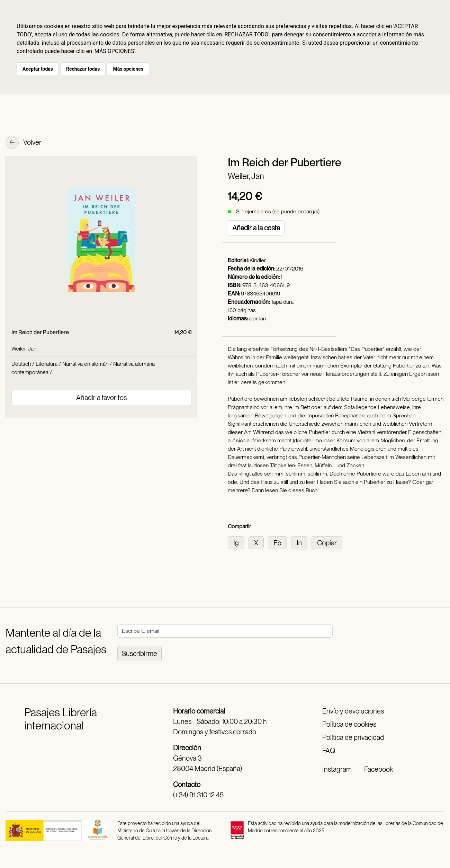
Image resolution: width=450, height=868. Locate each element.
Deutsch (21, 364)
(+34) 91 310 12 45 (198, 795)
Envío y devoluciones (353, 711)
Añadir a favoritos (101, 398)
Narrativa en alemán (85, 364)
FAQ (329, 751)
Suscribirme (139, 654)
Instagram (337, 769)
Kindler (258, 260)
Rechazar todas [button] (83, 69)
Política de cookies (349, 724)
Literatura (47, 364)
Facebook (379, 769)
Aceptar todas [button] (38, 69)
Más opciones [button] (128, 69)
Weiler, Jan (246, 176)
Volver (24, 143)
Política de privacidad (353, 737)
